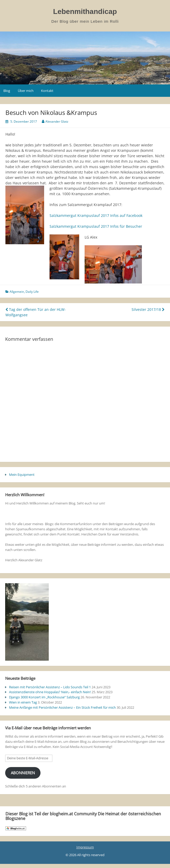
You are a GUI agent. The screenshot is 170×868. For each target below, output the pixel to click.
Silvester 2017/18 (148, 309)
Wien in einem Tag (23, 702)
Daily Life (32, 292)
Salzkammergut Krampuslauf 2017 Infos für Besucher (96, 226)
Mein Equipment (22, 475)
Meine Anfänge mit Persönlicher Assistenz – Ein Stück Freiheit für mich (62, 707)
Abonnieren (23, 773)
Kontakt (47, 91)
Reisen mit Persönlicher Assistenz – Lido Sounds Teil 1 (50, 687)
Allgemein (17, 292)
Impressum (85, 847)
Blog (7, 91)
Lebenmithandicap (85, 11)
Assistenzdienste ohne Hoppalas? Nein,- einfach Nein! (50, 692)
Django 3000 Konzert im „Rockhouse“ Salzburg (44, 697)
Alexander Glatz (57, 121)
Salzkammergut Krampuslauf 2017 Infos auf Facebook (96, 215)
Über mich (26, 91)
